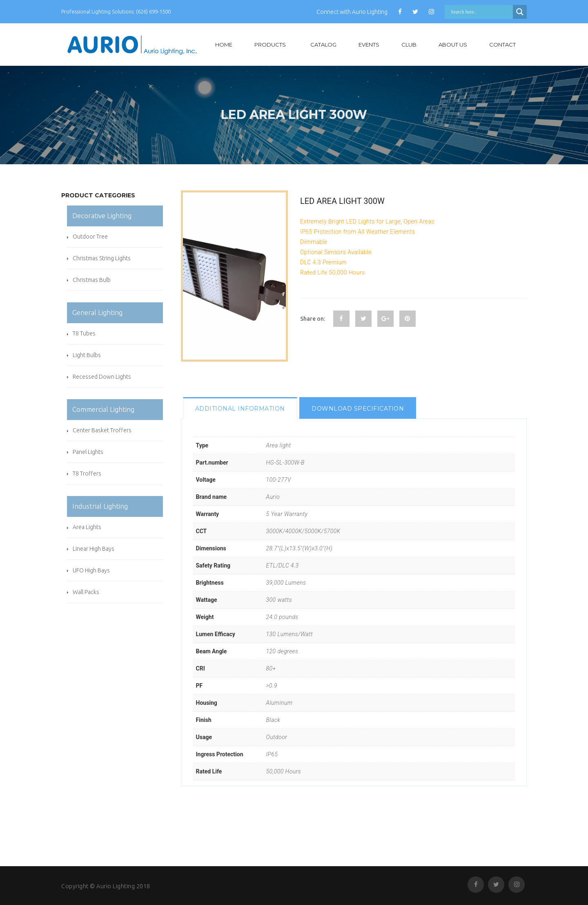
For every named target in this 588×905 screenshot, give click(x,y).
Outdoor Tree (90, 237)
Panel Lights (88, 452)
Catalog (323, 45)
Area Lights (87, 527)
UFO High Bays (91, 570)
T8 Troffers (87, 474)
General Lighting (97, 312)
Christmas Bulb (92, 280)
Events (369, 45)
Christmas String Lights (102, 258)
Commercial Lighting (103, 409)
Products (270, 45)
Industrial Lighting (100, 506)
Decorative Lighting (102, 216)
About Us (453, 45)
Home (224, 45)
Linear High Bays (94, 549)
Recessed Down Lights (102, 377)
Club (409, 45)
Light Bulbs (87, 355)
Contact (502, 45)
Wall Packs (86, 592)
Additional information (240, 409)
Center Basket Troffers (102, 430)
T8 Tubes (84, 333)
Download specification (358, 409)
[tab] (240, 408)
